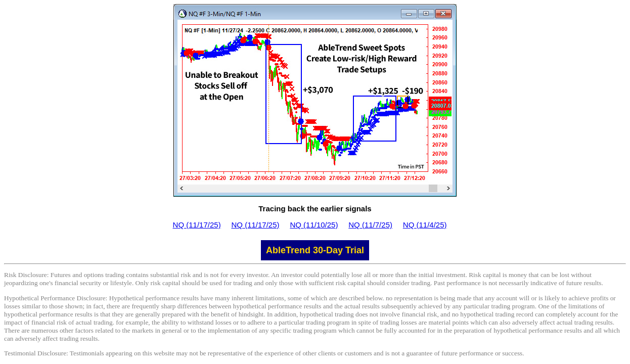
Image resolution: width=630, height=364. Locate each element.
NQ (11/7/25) (370, 225)
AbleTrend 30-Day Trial (315, 250)
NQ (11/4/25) (425, 225)
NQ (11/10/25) (314, 225)
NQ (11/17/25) (197, 225)
